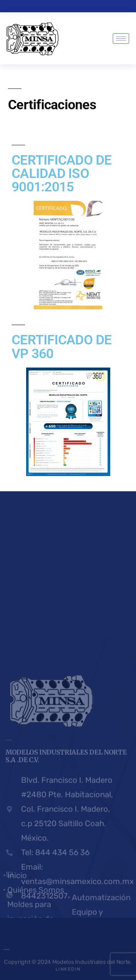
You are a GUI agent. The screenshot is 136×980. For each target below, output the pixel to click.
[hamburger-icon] (121, 39)
